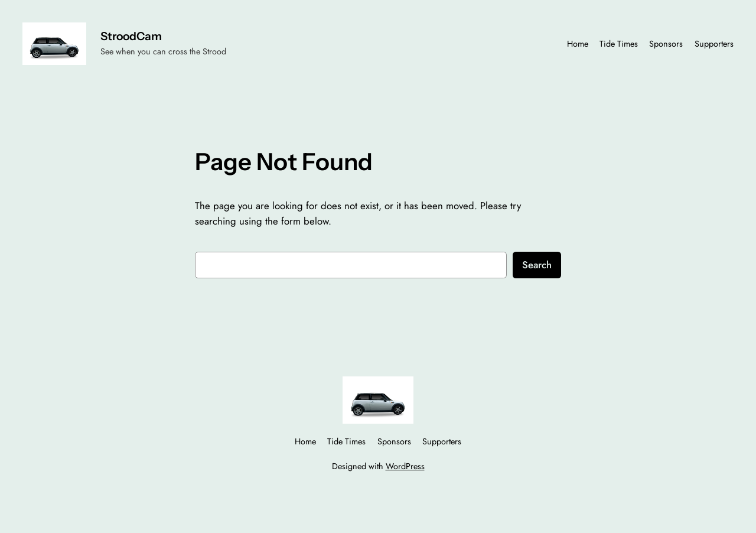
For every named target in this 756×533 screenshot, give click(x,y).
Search (537, 265)
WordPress (405, 466)
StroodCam (131, 36)
